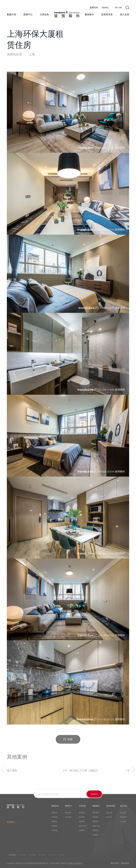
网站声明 (115, 863)
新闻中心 (28, 15)
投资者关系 (107, 15)
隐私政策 (125, 863)
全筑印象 (54, 830)
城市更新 (82, 813)
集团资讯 (68, 813)
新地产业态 (83, 826)
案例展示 (89, 15)
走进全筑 (54, 813)
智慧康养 (82, 822)
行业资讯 (68, 817)
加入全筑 (125, 15)
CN (116, 8)
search (94, 794)
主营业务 (44, 15)
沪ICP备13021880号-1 (75, 863)
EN (120, 8)
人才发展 (123, 822)
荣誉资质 (54, 826)
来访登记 (109, 817)
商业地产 (96, 822)
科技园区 (82, 817)
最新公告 (109, 813)
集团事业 (54, 822)
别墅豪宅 (82, 830)
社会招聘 (123, 813)
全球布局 (54, 817)
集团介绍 (11, 15)
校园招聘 (123, 817)
